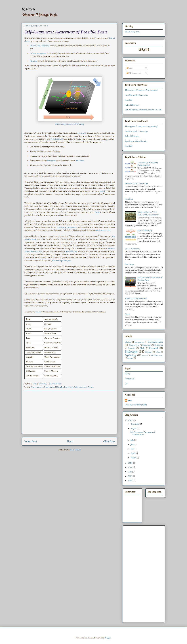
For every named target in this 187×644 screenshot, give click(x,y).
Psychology (69, 387)
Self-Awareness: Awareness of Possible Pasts (66, 32)
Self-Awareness (81, 387)
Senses (91, 387)
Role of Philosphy (132, 105)
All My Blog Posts (132, 32)
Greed (127, 314)
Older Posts (109, 441)
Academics (129, 379)
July (132, 440)
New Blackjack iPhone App (136, 95)
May (133, 449)
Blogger (108, 638)
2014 (130, 463)
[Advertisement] (70, 412)
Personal (153, 348)
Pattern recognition (38, 53)
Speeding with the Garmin (136, 141)
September (135, 424)
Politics (158, 352)
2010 (130, 476)
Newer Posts (31, 441)
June (133, 445)
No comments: (55, 384)
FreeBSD (129, 100)
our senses (82, 133)
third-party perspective (67, 227)
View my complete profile (136, 405)
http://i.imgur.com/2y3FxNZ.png (70, 124)
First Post (129, 199)
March (134, 458)
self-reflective (71, 251)
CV (126, 384)
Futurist (132, 348)
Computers (139, 342)
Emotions (146, 345)
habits (98, 212)
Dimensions (49, 387)
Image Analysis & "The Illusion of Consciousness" (148, 213)
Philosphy (59, 387)
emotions (80, 161)
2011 (130, 472)
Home (70, 441)
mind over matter (103, 230)
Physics (148, 352)
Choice (128, 342)
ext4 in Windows (132, 249)
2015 (130, 420)
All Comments (134, 73)
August (134, 429)
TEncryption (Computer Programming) (141, 90)
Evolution (159, 345)
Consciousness (37, 387)
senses (38, 312)
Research (145, 356)
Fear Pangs (129, 264)
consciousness (56, 139)
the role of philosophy (61, 260)
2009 (130, 480)
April (133, 453)
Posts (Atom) (75, 450)
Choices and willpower (40, 46)
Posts (130, 68)
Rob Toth (28, 10)
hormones (51, 161)
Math (142, 348)
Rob (130, 400)
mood (102, 191)
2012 (130, 467)
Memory (33, 61)
